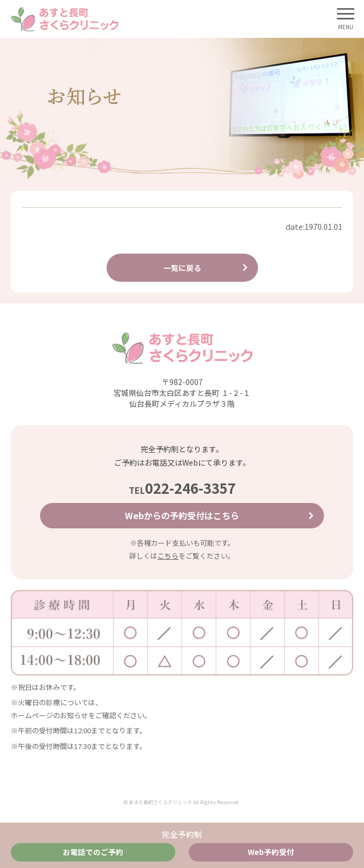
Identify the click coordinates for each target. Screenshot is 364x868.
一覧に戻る (182, 268)
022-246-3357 (182, 488)
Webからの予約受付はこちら (182, 515)
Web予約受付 (271, 852)
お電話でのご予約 (93, 852)
